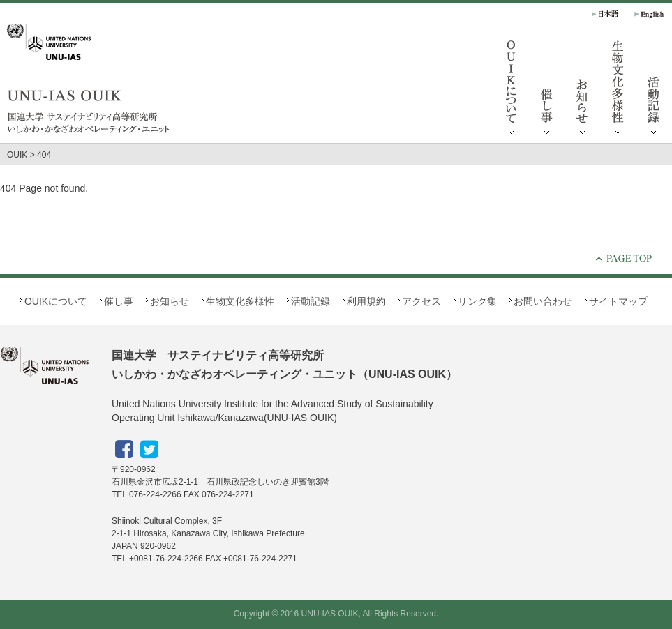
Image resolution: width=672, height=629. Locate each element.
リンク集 (477, 301)
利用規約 (366, 301)
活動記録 (311, 301)
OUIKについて (512, 91)
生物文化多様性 (618, 91)
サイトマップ (618, 301)
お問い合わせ (543, 301)
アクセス (421, 301)
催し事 (547, 91)
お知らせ (583, 91)
